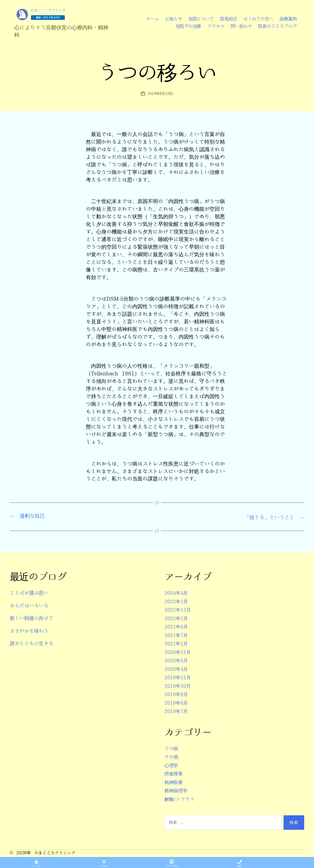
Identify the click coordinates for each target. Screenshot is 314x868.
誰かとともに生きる (33, 643)
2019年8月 (177, 703)
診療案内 (288, 19)
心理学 (172, 765)
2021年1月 (177, 643)
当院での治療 (188, 26)
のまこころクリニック (56, 852)
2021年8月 (177, 626)
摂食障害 (175, 773)
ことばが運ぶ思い (30, 593)
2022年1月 (177, 618)
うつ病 (172, 748)
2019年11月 (179, 677)
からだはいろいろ (30, 605)
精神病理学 (177, 790)
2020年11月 (179, 652)
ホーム (152, 19)
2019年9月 (177, 694)
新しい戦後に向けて (33, 618)
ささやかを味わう (30, 630)
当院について (201, 19)
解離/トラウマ (181, 799)
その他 (172, 756)
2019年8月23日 (160, 94)
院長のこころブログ (277, 26)
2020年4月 (177, 669)
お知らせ (173, 19)
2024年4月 (177, 593)
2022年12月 (179, 609)
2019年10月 (179, 686)
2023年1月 (177, 601)
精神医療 (175, 782)
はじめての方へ (258, 19)
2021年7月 (177, 635)
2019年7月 (177, 711)
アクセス (216, 26)
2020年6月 (177, 660)
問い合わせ (241, 26)
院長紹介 (229, 19)
